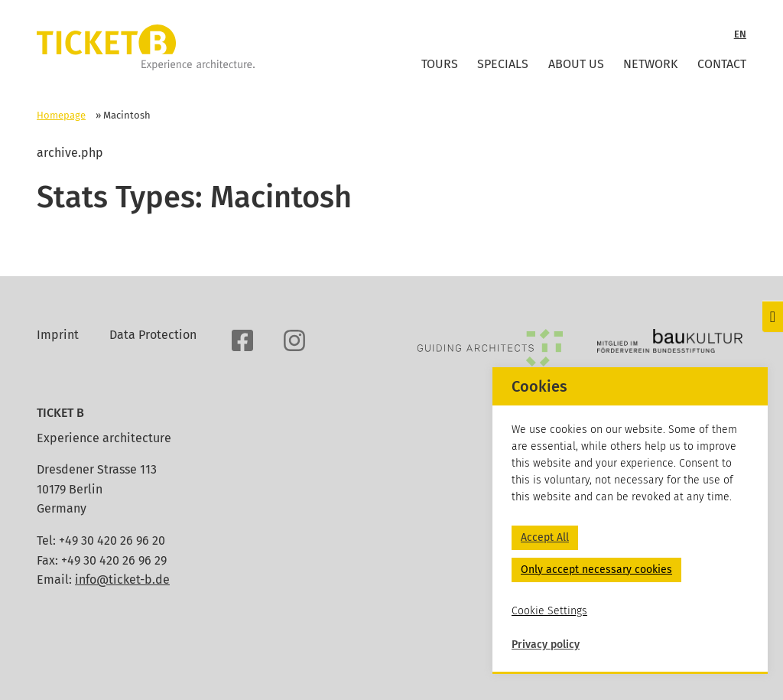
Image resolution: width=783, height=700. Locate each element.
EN (740, 34)
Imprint (58, 335)
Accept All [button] (545, 537)
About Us (576, 64)
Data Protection (153, 335)
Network (650, 64)
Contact (722, 64)
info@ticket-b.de (122, 580)
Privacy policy (546, 645)
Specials (503, 64)
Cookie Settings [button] (549, 611)
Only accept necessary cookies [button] (596, 570)
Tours (440, 64)
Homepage (61, 115)
